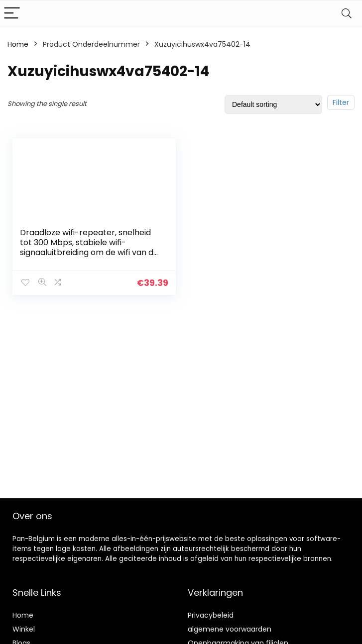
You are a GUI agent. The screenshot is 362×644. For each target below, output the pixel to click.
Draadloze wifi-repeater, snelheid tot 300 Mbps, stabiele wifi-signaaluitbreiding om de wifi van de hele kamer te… (89, 247)
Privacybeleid (211, 615)
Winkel (24, 629)
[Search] (347, 14)
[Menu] (12, 14)
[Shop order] (273, 104)
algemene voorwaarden (230, 629)
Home (18, 44)
